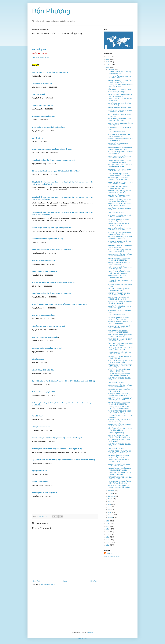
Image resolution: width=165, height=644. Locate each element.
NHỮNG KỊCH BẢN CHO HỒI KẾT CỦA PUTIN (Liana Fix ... (120, 246)
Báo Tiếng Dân (40, 49)
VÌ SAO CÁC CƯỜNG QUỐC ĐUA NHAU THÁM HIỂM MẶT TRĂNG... (119, 487)
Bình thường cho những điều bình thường (48, 239)
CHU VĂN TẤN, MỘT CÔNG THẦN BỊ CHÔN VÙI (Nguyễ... (119, 307)
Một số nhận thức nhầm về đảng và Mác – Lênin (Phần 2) (53, 249)
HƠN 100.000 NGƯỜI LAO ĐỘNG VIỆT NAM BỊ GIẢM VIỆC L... (120, 425)
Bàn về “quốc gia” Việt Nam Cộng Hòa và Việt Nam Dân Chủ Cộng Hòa (58, 438)
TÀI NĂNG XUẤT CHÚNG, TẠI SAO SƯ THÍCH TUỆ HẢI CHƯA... (120, 111)
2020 (108, 524)
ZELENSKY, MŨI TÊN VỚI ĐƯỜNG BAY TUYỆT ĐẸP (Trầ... (120, 140)
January (111, 518)
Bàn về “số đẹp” (38, 138)
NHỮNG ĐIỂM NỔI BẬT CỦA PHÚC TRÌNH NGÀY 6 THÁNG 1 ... (119, 277)
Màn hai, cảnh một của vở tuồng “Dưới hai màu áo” (51, 72)
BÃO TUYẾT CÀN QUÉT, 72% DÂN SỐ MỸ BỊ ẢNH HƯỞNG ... (120, 421)
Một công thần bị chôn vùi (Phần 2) (45, 493)
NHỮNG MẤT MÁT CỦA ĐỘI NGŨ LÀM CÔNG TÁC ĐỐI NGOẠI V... (120, 192)
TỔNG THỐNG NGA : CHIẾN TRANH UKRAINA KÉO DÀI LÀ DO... (119, 469)
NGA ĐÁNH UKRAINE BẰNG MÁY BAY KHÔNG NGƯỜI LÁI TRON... (120, 148)
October (111, 493)
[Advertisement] (82, 608)
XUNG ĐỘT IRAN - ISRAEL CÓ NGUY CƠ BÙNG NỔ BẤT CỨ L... (120, 161)
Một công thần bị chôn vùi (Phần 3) (45, 271)
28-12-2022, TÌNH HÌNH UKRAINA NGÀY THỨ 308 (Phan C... (118, 318)
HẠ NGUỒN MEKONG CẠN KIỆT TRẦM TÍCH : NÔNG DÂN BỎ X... (120, 362)
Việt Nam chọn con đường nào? (44, 116)
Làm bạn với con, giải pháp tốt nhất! (45, 337)
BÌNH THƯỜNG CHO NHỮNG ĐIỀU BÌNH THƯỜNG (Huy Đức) (119, 298)
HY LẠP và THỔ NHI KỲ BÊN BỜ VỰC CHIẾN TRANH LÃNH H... (120, 166)
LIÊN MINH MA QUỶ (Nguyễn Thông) (119, 89)
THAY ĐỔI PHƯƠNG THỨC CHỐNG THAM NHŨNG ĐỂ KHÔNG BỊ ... (119, 375)
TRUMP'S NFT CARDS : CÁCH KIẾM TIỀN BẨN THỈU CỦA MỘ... (119, 412)
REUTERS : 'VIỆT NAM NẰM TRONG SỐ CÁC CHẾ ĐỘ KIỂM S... (119, 200)
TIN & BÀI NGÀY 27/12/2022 (117, 382)
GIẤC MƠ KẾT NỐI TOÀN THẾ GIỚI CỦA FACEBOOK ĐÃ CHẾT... (119, 327)
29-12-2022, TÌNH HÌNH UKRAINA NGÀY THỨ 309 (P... (118, 220)
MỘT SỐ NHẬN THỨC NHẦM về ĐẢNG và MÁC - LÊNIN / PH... (120, 370)
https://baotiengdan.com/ (40, 57)
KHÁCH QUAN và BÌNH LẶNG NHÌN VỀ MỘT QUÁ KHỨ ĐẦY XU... (120, 349)
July (109, 502)
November (111, 491)
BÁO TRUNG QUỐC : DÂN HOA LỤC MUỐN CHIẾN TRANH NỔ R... (119, 395)
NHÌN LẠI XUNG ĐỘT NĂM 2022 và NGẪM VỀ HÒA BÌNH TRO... (119, 259)
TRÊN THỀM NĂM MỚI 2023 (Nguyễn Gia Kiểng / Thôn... (119, 77)
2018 (108, 529)
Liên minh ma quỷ (39, 94)
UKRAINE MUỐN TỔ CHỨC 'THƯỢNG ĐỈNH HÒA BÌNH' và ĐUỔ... (120, 255)
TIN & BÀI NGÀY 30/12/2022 (117, 132)
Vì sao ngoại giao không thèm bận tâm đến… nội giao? (52, 149)
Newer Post (36, 581)
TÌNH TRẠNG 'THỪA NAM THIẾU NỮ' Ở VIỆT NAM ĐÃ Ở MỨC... (120, 344)
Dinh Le (41, 516)
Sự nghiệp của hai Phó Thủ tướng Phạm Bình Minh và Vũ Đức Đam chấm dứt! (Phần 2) (63, 381)
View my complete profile (112, 556)
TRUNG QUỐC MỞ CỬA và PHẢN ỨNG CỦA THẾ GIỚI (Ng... (120, 86)
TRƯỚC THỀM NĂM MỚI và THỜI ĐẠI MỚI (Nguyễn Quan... (120, 73)
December (111, 69)
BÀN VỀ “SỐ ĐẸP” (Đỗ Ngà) (116, 92)
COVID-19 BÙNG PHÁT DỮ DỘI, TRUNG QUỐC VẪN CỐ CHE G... (119, 174)
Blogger (91, 632)
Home (65, 581)
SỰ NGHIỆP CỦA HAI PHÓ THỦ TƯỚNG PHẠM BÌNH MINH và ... (119, 436)
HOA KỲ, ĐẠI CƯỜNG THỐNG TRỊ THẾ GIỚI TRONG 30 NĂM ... (120, 323)
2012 (108, 545)
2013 (108, 542)
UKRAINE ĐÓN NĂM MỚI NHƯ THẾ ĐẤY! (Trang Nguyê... (119, 135)
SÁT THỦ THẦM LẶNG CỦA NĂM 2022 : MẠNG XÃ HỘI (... (120, 153)
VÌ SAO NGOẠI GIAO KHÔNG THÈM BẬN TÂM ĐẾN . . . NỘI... (119, 120)
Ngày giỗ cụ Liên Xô (39, 471)
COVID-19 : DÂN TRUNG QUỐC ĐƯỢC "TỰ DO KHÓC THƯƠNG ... (120, 336)
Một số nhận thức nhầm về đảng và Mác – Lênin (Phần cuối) (54, 160)
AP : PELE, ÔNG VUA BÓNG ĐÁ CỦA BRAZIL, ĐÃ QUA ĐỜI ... (119, 233)
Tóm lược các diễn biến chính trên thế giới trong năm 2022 (53, 282)
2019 (108, 526)
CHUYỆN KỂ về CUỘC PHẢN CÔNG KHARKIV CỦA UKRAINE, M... (119, 229)
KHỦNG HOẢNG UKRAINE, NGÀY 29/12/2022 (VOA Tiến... (118, 225)
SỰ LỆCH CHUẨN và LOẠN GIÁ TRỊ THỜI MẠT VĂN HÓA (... (119, 290)
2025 (108, 59)
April (110, 510)
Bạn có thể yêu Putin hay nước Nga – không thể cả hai (52, 228)
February (111, 515)
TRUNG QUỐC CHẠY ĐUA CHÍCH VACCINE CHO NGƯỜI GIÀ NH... (119, 408)
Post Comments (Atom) (48, 584)
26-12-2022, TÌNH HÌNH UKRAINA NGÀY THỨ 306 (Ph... (118, 456)
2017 (108, 532)
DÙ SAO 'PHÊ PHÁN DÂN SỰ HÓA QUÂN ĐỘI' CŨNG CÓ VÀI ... (119, 294)
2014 (108, 540)
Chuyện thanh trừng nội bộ (42, 83)
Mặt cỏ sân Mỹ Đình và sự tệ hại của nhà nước (49, 326)
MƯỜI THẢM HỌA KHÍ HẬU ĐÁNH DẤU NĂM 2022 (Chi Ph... (120, 268)
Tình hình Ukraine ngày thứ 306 (43, 392)
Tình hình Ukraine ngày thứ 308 (43, 261)
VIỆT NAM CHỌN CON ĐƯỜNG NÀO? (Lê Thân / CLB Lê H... (120, 95)
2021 (108, 521)
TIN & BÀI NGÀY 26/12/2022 (117, 448)
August (110, 499)
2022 (108, 67)
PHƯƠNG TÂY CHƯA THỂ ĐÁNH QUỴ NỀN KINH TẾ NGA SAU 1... (120, 478)
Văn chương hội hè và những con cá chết (47, 348)
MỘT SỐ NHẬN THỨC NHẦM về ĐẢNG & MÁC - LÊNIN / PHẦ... (120, 303)
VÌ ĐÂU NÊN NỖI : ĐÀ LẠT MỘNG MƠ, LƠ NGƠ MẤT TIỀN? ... (120, 340)
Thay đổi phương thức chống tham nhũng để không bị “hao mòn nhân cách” (60, 304)
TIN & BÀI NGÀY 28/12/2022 (117, 315)
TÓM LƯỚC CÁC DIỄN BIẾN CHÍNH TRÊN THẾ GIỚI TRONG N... (119, 272)
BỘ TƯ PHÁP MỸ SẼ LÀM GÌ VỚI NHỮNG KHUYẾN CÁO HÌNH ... (118, 331)
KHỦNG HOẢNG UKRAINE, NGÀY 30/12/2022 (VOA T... (118, 144)
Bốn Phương (51, 11)
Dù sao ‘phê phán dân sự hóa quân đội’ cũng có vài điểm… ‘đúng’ (56, 171)
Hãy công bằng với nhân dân (42, 105)
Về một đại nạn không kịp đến (43, 370)
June (110, 504)
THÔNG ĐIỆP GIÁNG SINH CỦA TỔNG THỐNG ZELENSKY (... (120, 474)
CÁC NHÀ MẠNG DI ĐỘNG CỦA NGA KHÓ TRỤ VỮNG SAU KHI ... (119, 482)
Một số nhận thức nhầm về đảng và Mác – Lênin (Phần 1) (53, 293)
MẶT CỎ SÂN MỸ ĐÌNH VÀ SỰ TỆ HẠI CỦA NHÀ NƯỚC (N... (120, 429)
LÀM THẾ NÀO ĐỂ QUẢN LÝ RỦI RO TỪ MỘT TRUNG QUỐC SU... (119, 452)
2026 (108, 56)
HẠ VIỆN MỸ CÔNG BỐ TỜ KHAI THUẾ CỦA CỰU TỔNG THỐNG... (120, 183)
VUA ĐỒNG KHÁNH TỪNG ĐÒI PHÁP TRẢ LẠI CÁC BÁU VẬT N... (120, 353)
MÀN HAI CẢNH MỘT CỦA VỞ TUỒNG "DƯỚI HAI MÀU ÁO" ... (120, 81)
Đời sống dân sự (38, 359)
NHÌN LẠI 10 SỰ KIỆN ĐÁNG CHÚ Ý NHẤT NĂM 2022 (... (119, 264)
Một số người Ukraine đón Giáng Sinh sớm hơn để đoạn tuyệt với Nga (57, 449)
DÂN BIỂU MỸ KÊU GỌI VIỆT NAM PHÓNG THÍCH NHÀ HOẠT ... (119, 196)
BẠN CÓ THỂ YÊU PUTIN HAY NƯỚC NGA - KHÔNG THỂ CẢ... (120, 251)
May (110, 507)
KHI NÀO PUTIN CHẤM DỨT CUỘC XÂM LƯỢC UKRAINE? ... (119, 465)
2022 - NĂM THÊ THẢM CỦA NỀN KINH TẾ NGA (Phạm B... (120, 390)
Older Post (94, 581)
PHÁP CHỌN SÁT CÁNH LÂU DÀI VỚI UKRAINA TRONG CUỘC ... (120, 238)
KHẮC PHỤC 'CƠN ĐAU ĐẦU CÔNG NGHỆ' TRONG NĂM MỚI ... (119, 157)
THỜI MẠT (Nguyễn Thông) (116, 433)
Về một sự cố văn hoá (40, 482)
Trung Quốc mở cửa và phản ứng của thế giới (48, 127)
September (112, 496)
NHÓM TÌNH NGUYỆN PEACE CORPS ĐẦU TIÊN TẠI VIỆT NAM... (120, 205)
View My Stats (82, 639)
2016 (108, 534)
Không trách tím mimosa (41, 427)
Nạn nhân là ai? (38, 416)
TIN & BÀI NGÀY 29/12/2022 (117, 213)
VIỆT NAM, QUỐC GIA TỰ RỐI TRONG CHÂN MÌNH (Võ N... (120, 357)
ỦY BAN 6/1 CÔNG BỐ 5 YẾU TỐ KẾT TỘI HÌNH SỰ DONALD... (120, 216)
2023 (108, 65)
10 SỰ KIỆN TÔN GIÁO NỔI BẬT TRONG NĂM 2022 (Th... (118, 187)
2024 (108, 62)
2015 (108, 537)
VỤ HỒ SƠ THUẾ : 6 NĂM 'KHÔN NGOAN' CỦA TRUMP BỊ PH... (118, 179)
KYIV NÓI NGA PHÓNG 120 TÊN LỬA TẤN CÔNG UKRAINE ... (119, 242)
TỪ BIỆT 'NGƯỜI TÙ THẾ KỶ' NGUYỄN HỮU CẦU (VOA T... (120, 366)
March (110, 512)
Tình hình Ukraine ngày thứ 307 (43, 315)
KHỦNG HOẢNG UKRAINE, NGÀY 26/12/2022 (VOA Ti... (118, 461)
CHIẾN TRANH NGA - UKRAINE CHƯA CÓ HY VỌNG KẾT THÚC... (120, 399)
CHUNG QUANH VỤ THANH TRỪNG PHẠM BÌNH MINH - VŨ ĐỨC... (119, 170)
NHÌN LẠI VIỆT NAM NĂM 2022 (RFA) (119, 108)
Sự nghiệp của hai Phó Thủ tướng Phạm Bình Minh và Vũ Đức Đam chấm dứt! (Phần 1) (63, 460)
